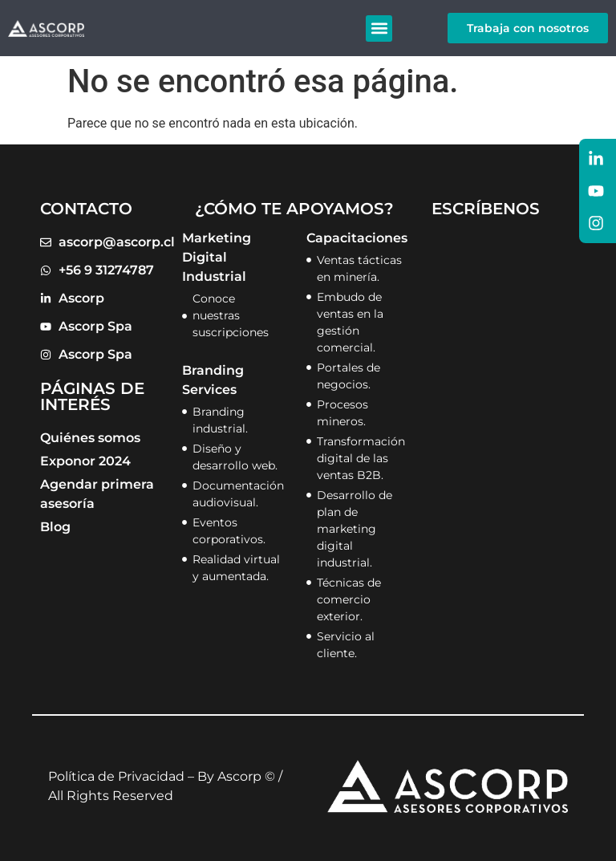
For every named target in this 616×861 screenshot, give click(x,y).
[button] (379, 28)
